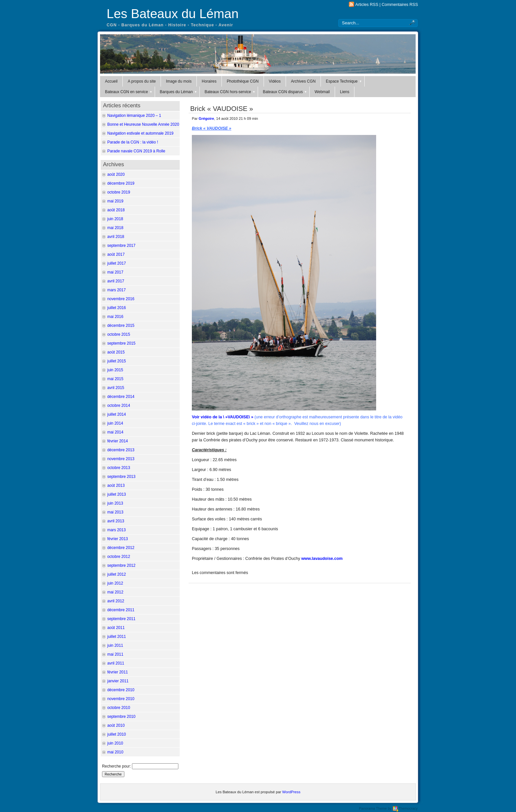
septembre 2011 (121, 619)
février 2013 (118, 539)
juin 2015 (115, 370)
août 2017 (116, 254)
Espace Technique (344, 81)
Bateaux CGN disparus (285, 92)
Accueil (111, 81)
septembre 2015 (121, 343)
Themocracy (405, 808)
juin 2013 (115, 503)
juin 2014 (115, 423)
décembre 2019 (121, 183)
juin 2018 (115, 219)
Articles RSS (367, 5)
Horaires (209, 81)
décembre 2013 (121, 450)
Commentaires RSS (400, 5)
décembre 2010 (121, 690)
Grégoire (206, 118)
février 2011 (118, 672)
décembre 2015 (121, 326)
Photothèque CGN (243, 81)
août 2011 (116, 628)
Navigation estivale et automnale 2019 (140, 133)
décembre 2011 (121, 610)
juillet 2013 (117, 494)
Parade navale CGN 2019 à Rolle (136, 151)
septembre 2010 (121, 717)
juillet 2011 (117, 637)
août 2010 (116, 725)
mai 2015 (115, 379)
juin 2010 (115, 743)
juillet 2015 (117, 361)
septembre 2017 (121, 246)
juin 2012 (115, 583)
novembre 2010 (121, 699)
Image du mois (179, 81)
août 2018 (116, 210)
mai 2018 (115, 228)
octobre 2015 (119, 334)
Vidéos (275, 81)
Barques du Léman (179, 92)
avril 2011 (116, 663)
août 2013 (116, 485)
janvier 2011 (118, 681)
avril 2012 (116, 601)
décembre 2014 (121, 397)
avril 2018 (116, 237)
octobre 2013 (119, 468)
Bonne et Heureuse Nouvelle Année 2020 (143, 124)
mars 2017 (116, 290)
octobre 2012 (119, 557)
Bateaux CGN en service (129, 92)
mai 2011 (115, 654)
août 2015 (116, 352)
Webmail (322, 92)
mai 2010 (115, 752)
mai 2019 (115, 201)
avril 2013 (116, 521)
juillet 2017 (117, 263)
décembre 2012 (121, 548)
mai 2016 (115, 317)
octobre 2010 (119, 708)
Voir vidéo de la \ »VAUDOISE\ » (223, 417)
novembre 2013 (121, 459)
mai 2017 (115, 272)
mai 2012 (115, 592)
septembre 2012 (121, 565)
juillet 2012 (117, 574)
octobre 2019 (119, 192)
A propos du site (142, 81)
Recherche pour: (116, 766)
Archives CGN (303, 81)
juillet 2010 (117, 734)
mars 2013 (116, 530)
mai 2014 (115, 432)
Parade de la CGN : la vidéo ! (133, 142)
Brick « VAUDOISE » (222, 108)
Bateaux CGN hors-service (230, 92)
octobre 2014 (119, 406)
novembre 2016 (121, 299)
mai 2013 (115, 512)
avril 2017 (116, 281)
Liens (345, 92)
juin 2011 (115, 645)
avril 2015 (116, 388)
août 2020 (116, 174)
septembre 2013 (121, 477)
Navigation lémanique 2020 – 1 (134, 116)
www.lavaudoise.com (322, 559)
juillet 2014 (117, 414)
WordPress (291, 792)
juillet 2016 (117, 308)
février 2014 (118, 441)
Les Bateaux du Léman (173, 14)
